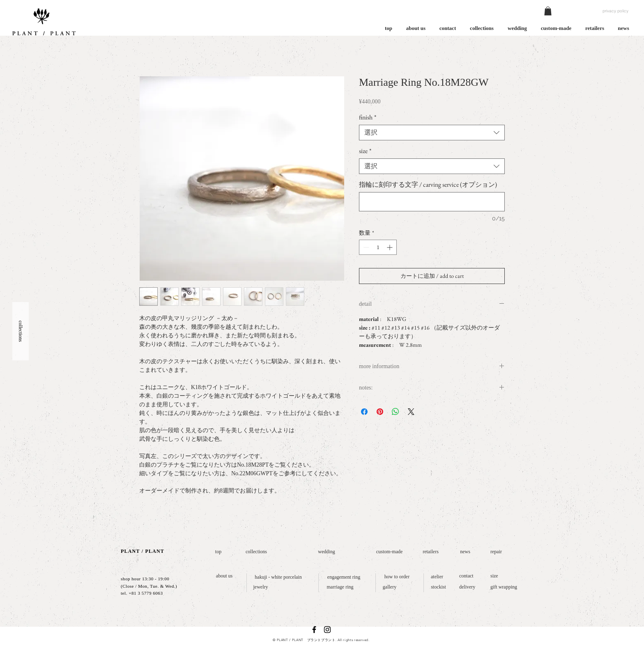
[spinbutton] (378, 247)
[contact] (468, 576)
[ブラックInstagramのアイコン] (327, 630)
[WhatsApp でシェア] (396, 412)
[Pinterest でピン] (380, 412)
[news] (465, 552)
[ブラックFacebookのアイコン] (314, 630)
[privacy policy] (615, 11)
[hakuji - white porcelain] (278, 577)
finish (368, 117)
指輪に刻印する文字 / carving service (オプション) (428, 185)
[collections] (256, 552)
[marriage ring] (340, 587)
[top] (218, 552)
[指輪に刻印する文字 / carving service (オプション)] (432, 202)
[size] (495, 576)
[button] (548, 11)
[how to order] (397, 577)
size (365, 151)
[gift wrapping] (506, 587)
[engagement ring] (344, 577)
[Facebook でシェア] (364, 412)
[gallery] (390, 587)
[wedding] (327, 552)
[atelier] (437, 577)
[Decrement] (365, 247)
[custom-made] (389, 552)
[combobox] (432, 133)
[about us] (224, 576)
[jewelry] (261, 587)
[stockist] (438, 587)
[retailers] (431, 552)
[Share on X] (411, 412)
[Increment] (390, 247)
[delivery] (469, 587)
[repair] (498, 552)
